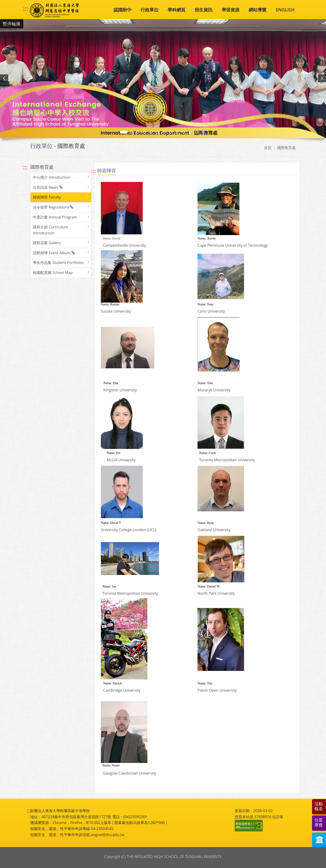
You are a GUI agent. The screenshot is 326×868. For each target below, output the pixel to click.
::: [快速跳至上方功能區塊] (25, 9)
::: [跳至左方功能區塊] (25, 167)
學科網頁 (177, 10)
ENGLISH (285, 10)
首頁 (268, 148)
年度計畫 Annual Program (55, 217)
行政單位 (149, 10)
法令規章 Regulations (53, 207)
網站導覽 (258, 10)
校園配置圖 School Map (53, 273)
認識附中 (122, 10)
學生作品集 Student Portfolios (58, 263)
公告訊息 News (48, 187)
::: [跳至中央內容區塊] (94, 171)
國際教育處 (286, 148)
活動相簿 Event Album (54, 253)
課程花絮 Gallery (47, 243)
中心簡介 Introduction (52, 177)
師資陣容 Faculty (47, 197)
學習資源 (231, 10)
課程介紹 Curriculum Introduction (50, 230)
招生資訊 (204, 10)
